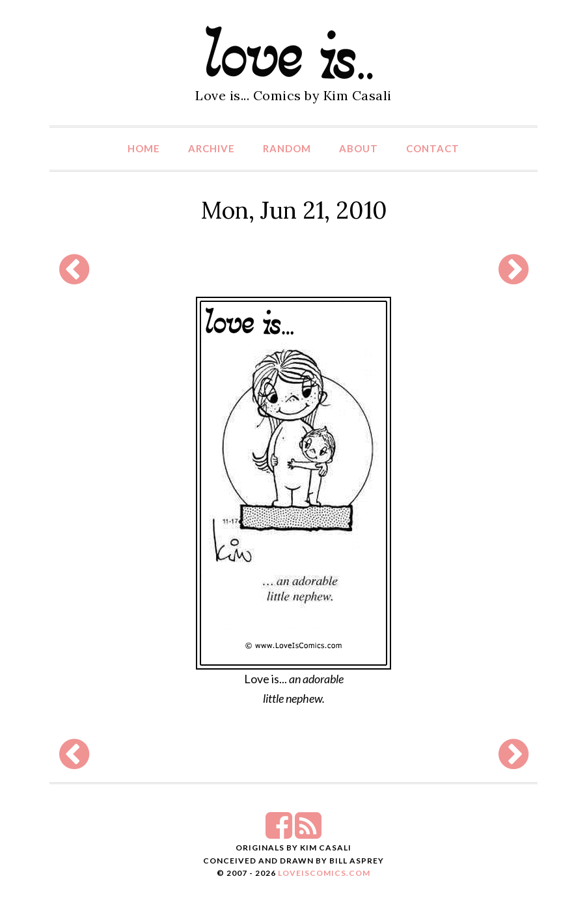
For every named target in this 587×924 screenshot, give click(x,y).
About (359, 148)
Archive (212, 148)
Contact (433, 148)
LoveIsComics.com (324, 873)
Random (287, 148)
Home (144, 148)
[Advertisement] (290, 269)
